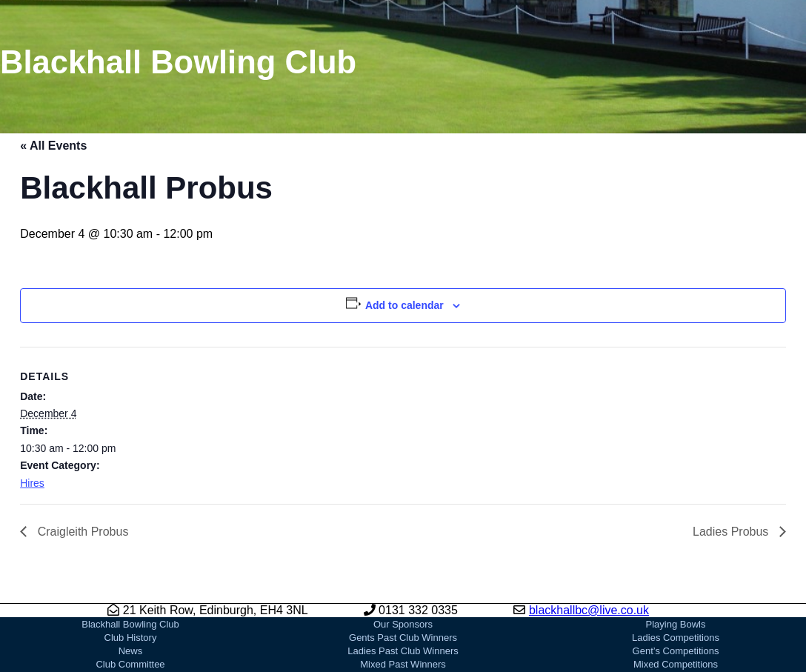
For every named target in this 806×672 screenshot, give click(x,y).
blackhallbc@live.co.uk (589, 610)
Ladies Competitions (676, 638)
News (131, 651)
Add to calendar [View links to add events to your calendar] (404, 305)
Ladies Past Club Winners (403, 651)
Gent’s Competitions (676, 651)
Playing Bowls (676, 624)
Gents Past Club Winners (403, 638)
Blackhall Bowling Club (130, 624)
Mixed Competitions (676, 664)
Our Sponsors (403, 624)
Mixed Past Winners (403, 664)
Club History (131, 638)
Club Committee (130, 664)
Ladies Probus (732, 532)
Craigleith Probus (81, 532)
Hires (32, 483)
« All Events (53, 146)
